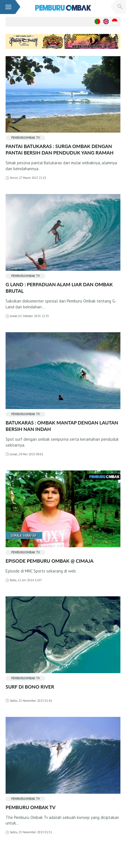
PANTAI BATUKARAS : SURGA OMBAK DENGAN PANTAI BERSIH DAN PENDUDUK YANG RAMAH (60, 149)
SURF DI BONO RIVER (30, 687)
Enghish (106, 21)
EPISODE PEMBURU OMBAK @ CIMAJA (50, 561)
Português (97, 21)
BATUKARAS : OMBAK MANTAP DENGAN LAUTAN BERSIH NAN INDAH (62, 426)
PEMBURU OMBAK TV (31, 807)
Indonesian (115, 21)
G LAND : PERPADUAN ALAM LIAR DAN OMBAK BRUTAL (59, 288)
